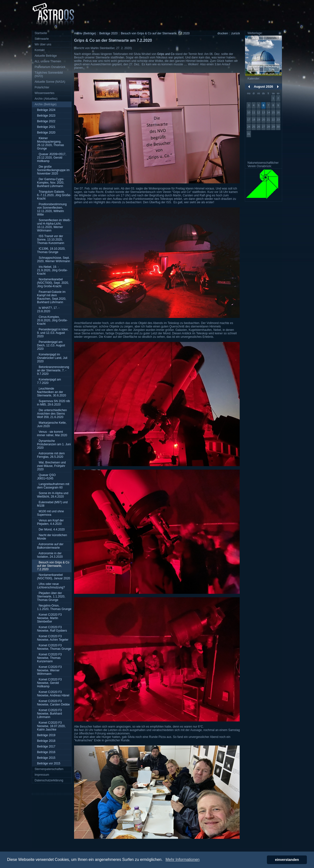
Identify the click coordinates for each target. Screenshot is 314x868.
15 (273, 112)
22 (273, 120)
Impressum (42, 775)
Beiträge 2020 (46, 133)
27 (263, 127)
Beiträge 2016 (46, 752)
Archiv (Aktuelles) (46, 99)
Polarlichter (42, 87)
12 (259, 112)
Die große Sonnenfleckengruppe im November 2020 (53, 170)
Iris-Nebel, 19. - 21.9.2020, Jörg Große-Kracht (52, 270)
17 (249, 120)
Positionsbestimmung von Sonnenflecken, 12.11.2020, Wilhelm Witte (52, 209)
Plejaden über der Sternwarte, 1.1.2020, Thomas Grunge (51, 597)
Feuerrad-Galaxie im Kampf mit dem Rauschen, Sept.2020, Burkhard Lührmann (52, 297)
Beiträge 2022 (46, 121)
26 (259, 127)
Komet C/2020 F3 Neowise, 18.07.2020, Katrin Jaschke (51, 726)
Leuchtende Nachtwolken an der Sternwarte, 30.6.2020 (52, 392)
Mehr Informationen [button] (183, 860)
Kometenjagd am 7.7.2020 (49, 381)
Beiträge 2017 (46, 746)
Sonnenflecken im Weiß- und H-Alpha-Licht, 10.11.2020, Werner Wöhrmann (54, 225)
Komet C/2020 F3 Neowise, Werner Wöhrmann (49, 670)
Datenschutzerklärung (49, 780)
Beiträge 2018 (46, 741)
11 (254, 112)
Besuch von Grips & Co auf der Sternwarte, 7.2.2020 (53, 566)
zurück (236, 33)
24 (249, 127)
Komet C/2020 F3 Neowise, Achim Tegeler (53, 638)
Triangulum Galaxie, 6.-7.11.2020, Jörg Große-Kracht (54, 195)
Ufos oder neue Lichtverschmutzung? (51, 586)
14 (268, 112)
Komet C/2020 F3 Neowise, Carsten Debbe (53, 703)
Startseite (41, 33)
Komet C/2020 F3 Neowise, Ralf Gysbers (52, 629)
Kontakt (40, 50)
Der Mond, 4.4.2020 (51, 529)
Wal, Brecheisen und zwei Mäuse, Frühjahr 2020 (51, 466)
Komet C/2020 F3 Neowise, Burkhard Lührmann (49, 714)
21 (268, 120)
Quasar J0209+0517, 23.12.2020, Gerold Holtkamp (52, 158)
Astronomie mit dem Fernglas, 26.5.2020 (51, 455)
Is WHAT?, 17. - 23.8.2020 (48, 310)
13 (263, 112)
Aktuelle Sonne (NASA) (50, 82)
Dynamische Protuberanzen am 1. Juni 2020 (54, 444)
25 (254, 127)
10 (249, 112)
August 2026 (263, 87)
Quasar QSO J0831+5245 (46, 477)
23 (278, 120)
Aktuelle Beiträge (46, 56)
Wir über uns (43, 44)
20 (263, 120)
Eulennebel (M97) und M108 (52, 504)
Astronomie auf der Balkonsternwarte (50, 546)
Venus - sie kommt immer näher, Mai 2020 (52, 434)
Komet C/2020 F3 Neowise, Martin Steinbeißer (49, 618)
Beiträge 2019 (46, 735)
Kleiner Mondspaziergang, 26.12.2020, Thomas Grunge (51, 143)
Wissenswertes (45, 93)
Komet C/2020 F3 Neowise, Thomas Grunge (54, 647)
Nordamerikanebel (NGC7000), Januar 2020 (54, 577)
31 (249, 134)
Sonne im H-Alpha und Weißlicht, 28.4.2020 (53, 495)
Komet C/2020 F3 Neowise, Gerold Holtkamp (49, 683)
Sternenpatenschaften (49, 769)
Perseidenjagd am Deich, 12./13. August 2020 (51, 345)
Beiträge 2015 (46, 758)
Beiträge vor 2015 (49, 763)
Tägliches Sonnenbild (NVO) (49, 74)
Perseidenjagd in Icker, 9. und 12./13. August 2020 (53, 333)
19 (259, 120)
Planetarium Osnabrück (50, 67)
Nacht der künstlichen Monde (52, 537)
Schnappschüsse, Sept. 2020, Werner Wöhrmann (54, 259)
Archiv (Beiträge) (46, 104)
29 (273, 127)
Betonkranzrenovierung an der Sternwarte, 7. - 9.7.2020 (53, 370)
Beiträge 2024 (46, 110)
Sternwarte (42, 39)
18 (254, 120)
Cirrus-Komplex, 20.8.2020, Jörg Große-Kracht (52, 320)
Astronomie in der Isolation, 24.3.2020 (50, 555)
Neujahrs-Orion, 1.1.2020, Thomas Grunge (54, 607)
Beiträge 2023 (46, 116)
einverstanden (287, 860)
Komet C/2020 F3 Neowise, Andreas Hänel (53, 694)
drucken (223, 33)
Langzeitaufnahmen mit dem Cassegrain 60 (53, 486)
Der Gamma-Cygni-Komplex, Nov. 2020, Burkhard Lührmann (51, 183)
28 (268, 127)
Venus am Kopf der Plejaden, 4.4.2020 (50, 522)
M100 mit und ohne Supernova (50, 513)
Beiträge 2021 (46, 127)
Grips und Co (166, 54)
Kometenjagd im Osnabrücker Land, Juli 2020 (52, 358)
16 (278, 112)
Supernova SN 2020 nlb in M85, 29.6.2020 (53, 403)
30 (278, 127)
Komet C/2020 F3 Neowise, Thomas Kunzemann (49, 658)
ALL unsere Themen (48, 61)
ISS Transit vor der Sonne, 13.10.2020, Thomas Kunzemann (51, 240)
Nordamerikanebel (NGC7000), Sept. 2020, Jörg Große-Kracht (53, 283)
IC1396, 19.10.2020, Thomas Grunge (51, 250)
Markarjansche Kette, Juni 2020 (52, 424)
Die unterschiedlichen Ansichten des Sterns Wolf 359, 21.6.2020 (52, 414)
